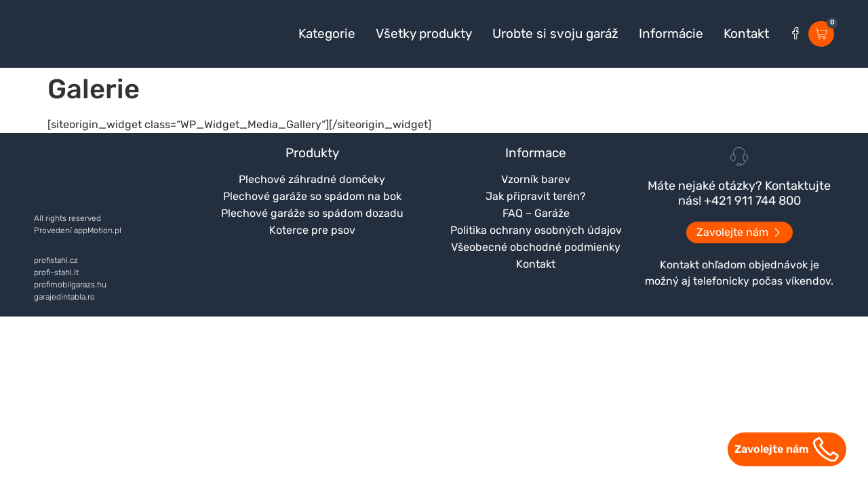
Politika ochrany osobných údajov (536, 230)
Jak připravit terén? (536, 196)
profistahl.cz (56, 260)
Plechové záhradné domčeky (312, 179)
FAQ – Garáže (536, 213)
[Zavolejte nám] (826, 449)
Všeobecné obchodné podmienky (536, 247)
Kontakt (746, 34)
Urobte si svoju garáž (555, 34)
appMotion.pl (98, 230)
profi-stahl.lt (56, 272)
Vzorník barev (536, 179)
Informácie (671, 34)
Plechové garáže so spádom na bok (312, 196)
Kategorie (327, 34)
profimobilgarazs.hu (70, 285)
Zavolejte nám (772, 449)
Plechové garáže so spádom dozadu (312, 213)
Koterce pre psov (312, 230)
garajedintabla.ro (64, 297)
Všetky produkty (424, 34)
